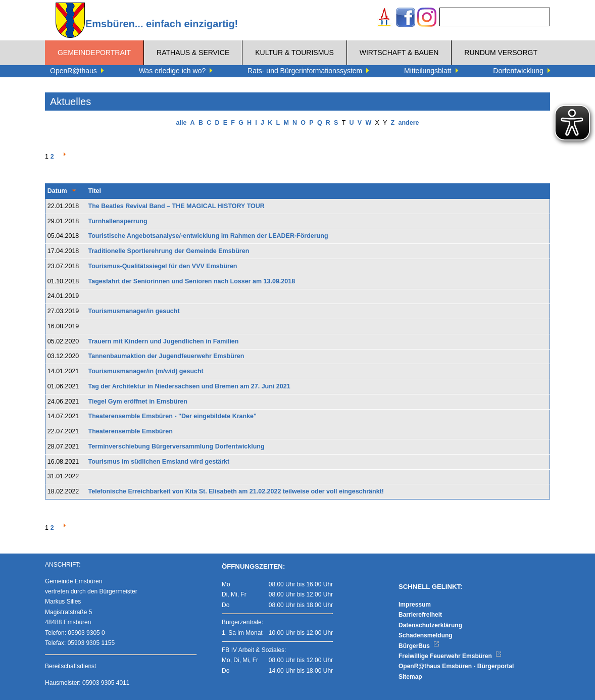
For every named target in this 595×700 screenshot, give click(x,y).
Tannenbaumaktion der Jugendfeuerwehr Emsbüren (166, 356)
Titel (95, 191)
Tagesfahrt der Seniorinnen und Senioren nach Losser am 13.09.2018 (192, 281)
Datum (57, 191)
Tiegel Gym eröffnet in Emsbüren (138, 402)
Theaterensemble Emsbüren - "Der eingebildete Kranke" (172, 416)
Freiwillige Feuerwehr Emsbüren (450, 656)
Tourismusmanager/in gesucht (134, 311)
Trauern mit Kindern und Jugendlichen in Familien (164, 341)
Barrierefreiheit (420, 615)
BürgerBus (419, 646)
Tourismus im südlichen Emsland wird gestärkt (159, 462)
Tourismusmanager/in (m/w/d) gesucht (146, 371)
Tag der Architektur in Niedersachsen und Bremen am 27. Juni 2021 (189, 386)
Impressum (415, 605)
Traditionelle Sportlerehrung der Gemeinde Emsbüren (169, 251)
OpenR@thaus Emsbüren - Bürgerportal (456, 666)
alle (182, 123)
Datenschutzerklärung (430, 625)
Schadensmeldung (426, 635)
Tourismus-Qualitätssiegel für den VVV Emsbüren (163, 266)
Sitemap (410, 677)
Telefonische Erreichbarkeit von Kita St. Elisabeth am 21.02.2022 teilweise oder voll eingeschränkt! (236, 491)
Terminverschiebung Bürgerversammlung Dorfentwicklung (177, 446)
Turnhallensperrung (118, 221)
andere (408, 123)
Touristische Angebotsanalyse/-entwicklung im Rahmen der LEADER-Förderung (208, 236)
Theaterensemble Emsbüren (131, 431)
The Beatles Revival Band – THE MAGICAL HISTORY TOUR (177, 206)
